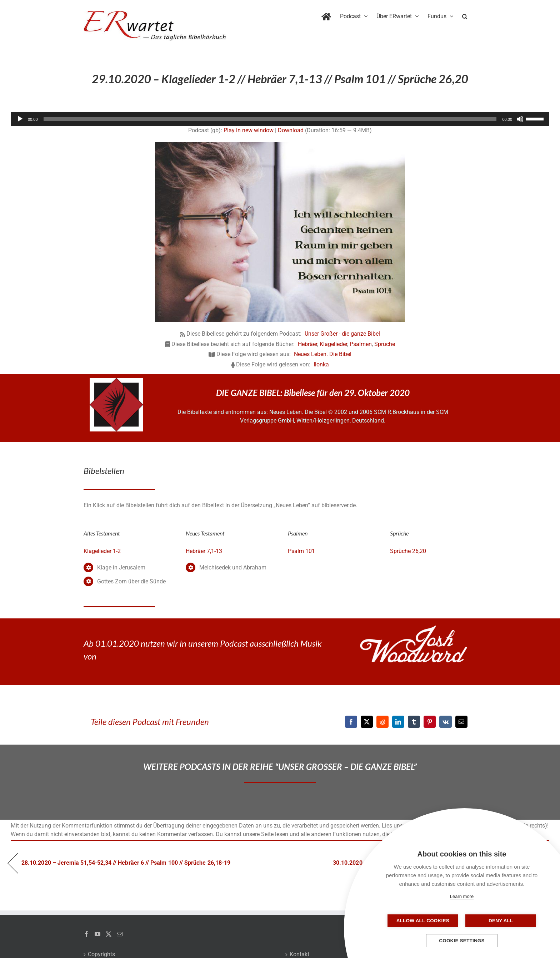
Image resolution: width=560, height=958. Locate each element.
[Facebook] (351, 722)
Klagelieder (333, 344)
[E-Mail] (461, 722)
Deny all (497, 921)
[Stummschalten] (520, 119)
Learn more (462, 896)
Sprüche (385, 344)
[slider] (270, 119)
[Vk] (446, 722)
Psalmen (361, 344)
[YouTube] (97, 934)
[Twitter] (109, 934)
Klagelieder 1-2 (102, 551)
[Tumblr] (414, 722)
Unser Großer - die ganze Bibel (342, 334)
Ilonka (321, 364)
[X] (367, 722)
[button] (465, 15)
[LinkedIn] (398, 722)
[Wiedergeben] (20, 119)
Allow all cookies (426, 921)
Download (291, 130)
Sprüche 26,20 (408, 551)
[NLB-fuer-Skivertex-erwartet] (116, 381)
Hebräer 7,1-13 (204, 551)
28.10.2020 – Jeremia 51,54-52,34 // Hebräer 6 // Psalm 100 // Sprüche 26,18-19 (126, 863)
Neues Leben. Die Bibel (323, 354)
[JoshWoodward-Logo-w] (414, 628)
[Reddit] (382, 722)
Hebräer (307, 344)
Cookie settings (462, 941)
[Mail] (120, 934)
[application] (280, 119)
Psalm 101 (301, 551)
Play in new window (249, 130)
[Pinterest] (430, 722)
